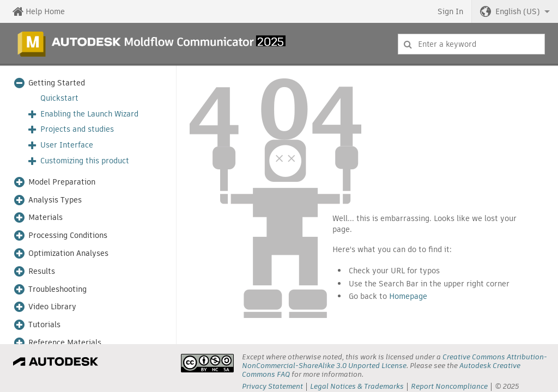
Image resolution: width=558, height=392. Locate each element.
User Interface (67, 145)
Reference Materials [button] (65, 343)
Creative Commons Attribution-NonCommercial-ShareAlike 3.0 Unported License (395, 361)
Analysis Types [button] (55, 200)
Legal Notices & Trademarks (357, 386)
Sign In (450, 11)
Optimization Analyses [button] (68, 253)
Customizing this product (85, 161)
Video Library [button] (52, 307)
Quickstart (59, 98)
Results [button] (42, 271)
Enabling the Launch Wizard (89, 114)
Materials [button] (46, 218)
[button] (515, 11)
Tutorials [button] (44, 325)
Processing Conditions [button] (68, 235)
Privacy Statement (272, 386)
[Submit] (408, 44)
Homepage (408, 296)
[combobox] (471, 44)
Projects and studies (77, 129)
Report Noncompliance (449, 386)
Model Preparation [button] (62, 182)
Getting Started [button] (57, 83)
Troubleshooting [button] (57, 289)
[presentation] (207, 363)
